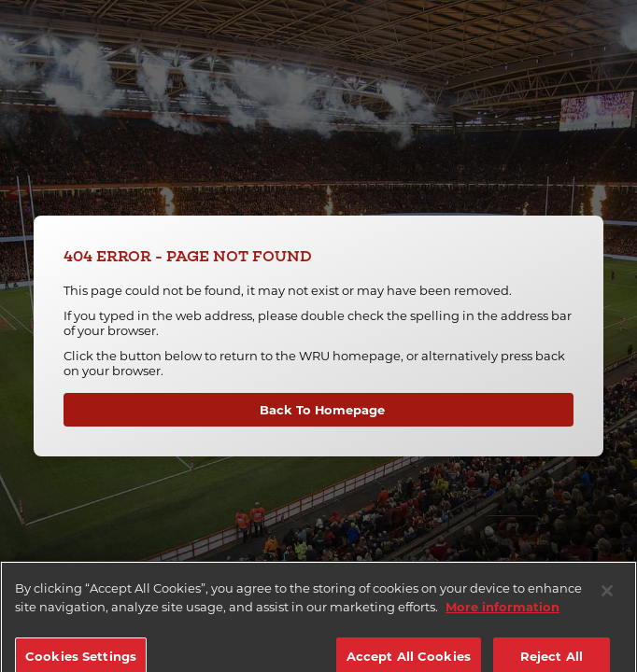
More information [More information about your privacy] (503, 612)
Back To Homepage (322, 410)
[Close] (607, 597)
